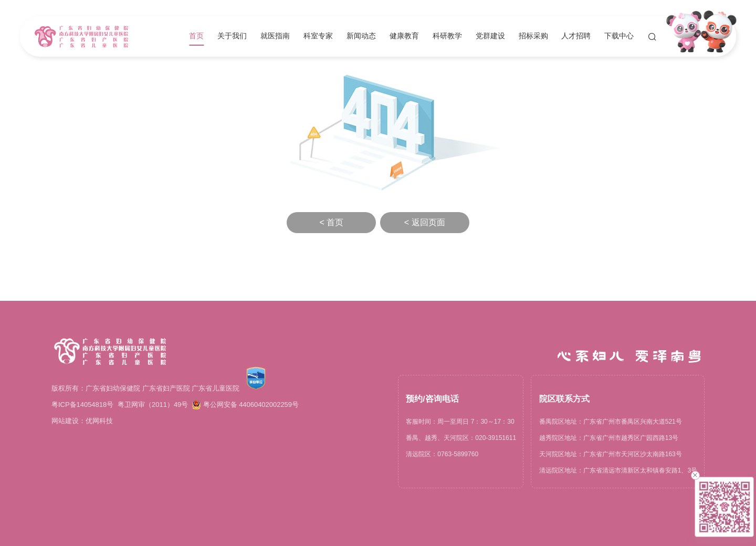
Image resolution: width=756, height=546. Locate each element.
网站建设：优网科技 (82, 421)
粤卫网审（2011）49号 (153, 405)
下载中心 (619, 36)
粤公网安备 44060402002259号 (245, 405)
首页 (196, 36)
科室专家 (318, 36)
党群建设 (490, 36)
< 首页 (331, 222)
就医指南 (275, 36)
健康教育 (404, 36)
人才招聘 (576, 36)
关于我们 (232, 36)
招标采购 (533, 36)
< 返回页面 (425, 222)
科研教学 (447, 36)
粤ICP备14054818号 (82, 405)
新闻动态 (361, 36)
